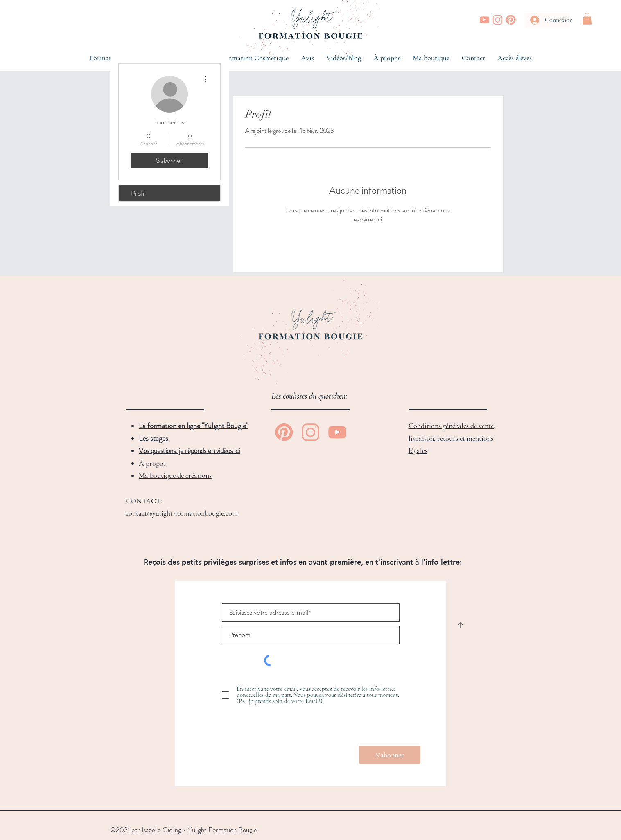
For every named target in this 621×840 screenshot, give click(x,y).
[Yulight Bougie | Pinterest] (511, 20)
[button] (587, 19)
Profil (138, 193)
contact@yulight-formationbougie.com (182, 513)
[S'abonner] (390, 755)
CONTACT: (144, 501)
